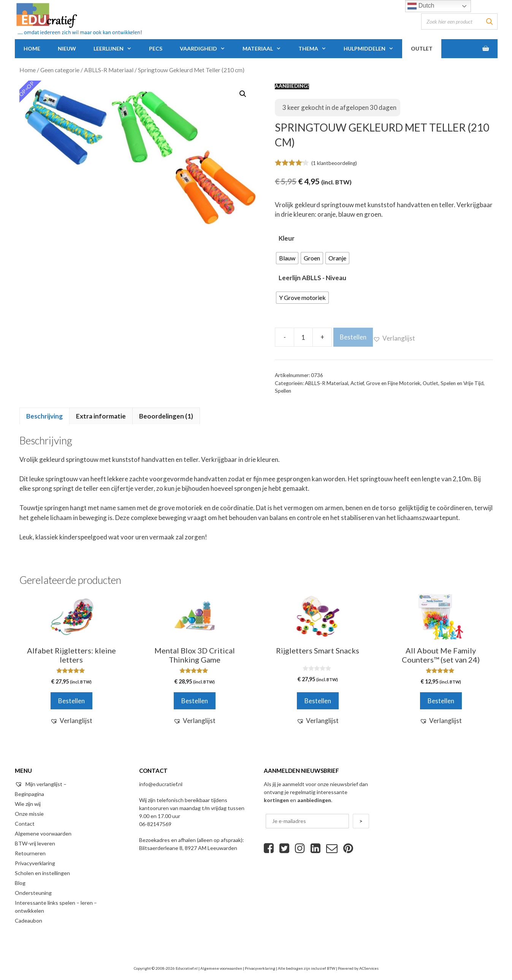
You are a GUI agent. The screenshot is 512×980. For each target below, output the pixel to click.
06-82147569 (155, 824)
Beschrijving (44, 416)
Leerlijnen (117, 49)
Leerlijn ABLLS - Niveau (312, 278)
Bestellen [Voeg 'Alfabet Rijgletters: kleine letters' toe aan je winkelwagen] (71, 701)
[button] (394, 338)
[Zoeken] (490, 21)
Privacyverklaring (35, 863)
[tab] (44, 416)
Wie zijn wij (28, 804)
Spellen (283, 391)
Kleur (287, 238)
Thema (317, 49)
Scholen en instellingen (42, 873)
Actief (357, 383)
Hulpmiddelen (373, 49)
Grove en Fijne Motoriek (393, 383)
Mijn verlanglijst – (41, 784)
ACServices (369, 968)
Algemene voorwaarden (43, 833)
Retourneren (30, 853)
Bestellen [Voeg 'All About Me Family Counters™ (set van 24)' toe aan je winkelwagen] (441, 701)
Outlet (422, 48)
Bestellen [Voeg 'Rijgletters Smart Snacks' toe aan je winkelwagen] (318, 701)
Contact (25, 824)
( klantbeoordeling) (334, 163)
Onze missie (29, 814)
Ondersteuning (33, 893)
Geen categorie (60, 70)
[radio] (287, 258)
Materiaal (266, 49)
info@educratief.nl (161, 784)
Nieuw (67, 48)
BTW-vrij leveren (35, 843)
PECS (156, 48)
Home (32, 48)
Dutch (421, 6)
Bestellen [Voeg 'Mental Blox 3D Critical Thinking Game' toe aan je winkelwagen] (195, 701)
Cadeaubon (29, 921)
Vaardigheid (207, 49)
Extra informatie (101, 416)
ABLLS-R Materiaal (109, 70)
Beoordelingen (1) (166, 416)
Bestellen (353, 337)
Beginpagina (29, 794)
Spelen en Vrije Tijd (462, 383)
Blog (20, 883)
